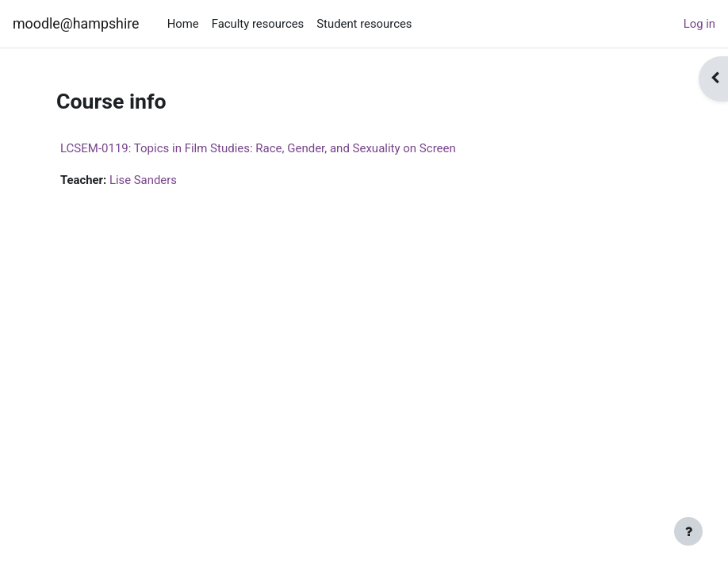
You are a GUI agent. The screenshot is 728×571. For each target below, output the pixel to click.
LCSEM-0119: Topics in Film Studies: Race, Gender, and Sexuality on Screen (258, 148)
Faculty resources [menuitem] (258, 24)
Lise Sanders (143, 180)
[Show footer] (688, 531)
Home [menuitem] (183, 24)
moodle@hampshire (76, 23)
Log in (699, 24)
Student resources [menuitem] (364, 24)
